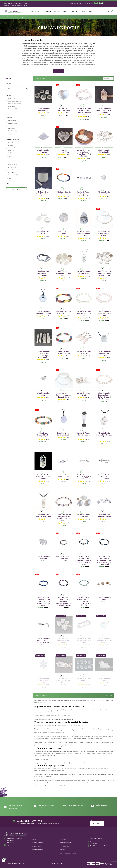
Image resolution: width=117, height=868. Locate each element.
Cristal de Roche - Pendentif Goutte (64, 434)
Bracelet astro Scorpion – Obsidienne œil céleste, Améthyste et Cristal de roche (64, 601)
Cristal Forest (94, 843)
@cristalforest (94, 841)
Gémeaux (12, 148)
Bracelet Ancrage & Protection (64, 557)
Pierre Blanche (13, 120)
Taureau (11, 145)
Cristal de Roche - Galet (43, 232)
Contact (34, 839)
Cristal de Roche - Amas (43, 394)
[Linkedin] (100, 3)
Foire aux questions (37, 850)
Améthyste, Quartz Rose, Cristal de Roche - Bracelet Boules (64, 517)
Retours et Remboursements (68, 853)
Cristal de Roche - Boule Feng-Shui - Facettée (84, 233)
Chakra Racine (12, 98)
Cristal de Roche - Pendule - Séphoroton (104, 476)
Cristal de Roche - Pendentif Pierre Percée (104, 353)
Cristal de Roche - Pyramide (43, 151)
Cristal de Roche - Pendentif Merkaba (104, 515)
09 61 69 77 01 (11, 843)
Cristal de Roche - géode (104, 598)
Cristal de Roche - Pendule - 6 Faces (64, 475)
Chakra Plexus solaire (14, 101)
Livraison (62, 850)
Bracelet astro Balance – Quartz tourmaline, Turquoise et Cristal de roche (84, 601)
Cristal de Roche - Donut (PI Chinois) (43, 312)
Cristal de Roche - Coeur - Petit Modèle (64, 109)
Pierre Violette (13, 123)
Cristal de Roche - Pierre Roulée (104, 151)
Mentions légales (12, 864)
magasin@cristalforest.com (14, 845)
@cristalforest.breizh (96, 839)
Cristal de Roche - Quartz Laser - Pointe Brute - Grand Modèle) (43, 354)
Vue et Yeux (12, 165)
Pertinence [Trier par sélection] (109, 78)
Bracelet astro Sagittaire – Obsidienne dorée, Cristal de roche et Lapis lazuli (104, 560)
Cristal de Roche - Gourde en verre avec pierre (84, 435)
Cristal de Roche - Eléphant (43, 557)
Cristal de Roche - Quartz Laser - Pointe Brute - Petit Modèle (84, 153)
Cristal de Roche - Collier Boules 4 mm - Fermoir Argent (64, 395)
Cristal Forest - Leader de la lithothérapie (101, 846)
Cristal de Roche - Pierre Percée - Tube (43, 515)
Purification (12, 167)
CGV (5, 864)
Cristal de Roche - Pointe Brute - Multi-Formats (64, 273)
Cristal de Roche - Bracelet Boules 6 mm (84, 313)
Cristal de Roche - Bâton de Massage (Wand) (84, 640)
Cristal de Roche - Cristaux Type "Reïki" (84, 680)
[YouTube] (102, 3)
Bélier (11, 143)
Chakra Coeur (12, 109)
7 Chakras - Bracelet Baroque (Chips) (64, 312)
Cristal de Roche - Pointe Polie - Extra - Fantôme (104, 110)
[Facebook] (95, 3)
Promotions (63, 839)
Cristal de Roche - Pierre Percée (43, 109)
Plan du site (21, 864)
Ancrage (11, 170)
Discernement (13, 175)
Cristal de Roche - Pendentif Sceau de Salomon (104, 640)
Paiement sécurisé (65, 846)
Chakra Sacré (12, 106)
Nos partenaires (36, 846)
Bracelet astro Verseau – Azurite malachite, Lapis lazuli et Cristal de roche (43, 601)
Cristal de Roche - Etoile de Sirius (104, 193)
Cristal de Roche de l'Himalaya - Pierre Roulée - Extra (104, 273)
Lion (10, 153)
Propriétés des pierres (66, 843)
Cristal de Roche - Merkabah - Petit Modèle (64, 640)
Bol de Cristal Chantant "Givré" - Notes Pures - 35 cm (43, 194)
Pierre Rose (12, 128)
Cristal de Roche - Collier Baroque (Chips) (104, 233)
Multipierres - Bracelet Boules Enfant (43, 435)
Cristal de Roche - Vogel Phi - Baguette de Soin (64, 680)
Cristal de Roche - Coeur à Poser (64, 151)
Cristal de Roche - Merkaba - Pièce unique (43, 680)
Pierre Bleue (12, 126)
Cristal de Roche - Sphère (64, 232)
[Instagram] (97, 3)
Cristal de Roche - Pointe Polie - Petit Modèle (43, 476)
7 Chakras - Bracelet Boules (64, 193)
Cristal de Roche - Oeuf (84, 394)
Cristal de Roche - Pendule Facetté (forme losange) (43, 640)
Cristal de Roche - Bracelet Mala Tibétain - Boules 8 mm (84, 111)
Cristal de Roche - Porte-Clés (84, 352)
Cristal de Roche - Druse (104, 679)
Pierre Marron (12, 131)
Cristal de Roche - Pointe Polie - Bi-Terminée (43, 273)
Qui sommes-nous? (37, 843)
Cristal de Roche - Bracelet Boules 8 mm (104, 313)
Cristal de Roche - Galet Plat (84, 515)
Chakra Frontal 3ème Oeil (16, 104)
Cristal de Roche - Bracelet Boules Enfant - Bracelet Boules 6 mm (104, 396)
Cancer (11, 150)
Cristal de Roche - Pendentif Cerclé (84, 272)
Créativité (11, 172)
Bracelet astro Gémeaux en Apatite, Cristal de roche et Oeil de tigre (84, 560)
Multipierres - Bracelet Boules (64, 352)
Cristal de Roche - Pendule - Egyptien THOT (84, 476)
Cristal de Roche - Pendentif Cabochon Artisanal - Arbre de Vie (104, 436)
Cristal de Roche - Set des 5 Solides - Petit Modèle (84, 194)
